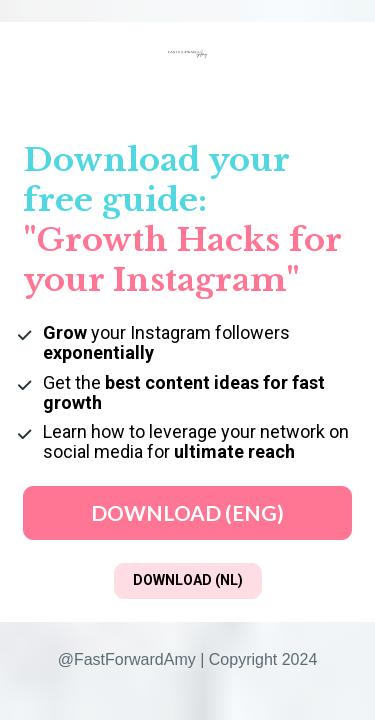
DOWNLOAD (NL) (188, 580)
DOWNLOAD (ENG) (187, 512)
